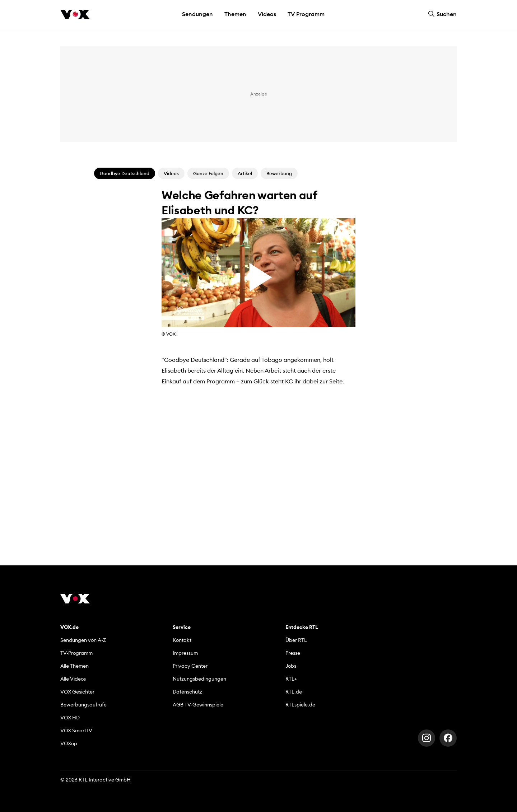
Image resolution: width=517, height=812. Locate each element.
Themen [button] (235, 14)
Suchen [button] (442, 14)
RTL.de (294, 692)
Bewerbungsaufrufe (83, 705)
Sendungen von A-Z (83, 640)
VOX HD (70, 718)
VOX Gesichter (77, 692)
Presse (293, 653)
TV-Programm (76, 653)
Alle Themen (74, 666)
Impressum (185, 653)
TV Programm (306, 14)
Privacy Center (190, 666)
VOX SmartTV (76, 731)
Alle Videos (73, 679)
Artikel (245, 173)
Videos (267, 14)
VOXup (69, 743)
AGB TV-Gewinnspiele (198, 705)
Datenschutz (187, 692)
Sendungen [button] (197, 14)
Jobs (291, 666)
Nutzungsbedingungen (199, 679)
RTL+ (291, 679)
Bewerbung (279, 173)
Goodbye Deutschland (125, 173)
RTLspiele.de (300, 705)
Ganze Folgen (208, 173)
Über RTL (296, 640)
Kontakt (182, 640)
